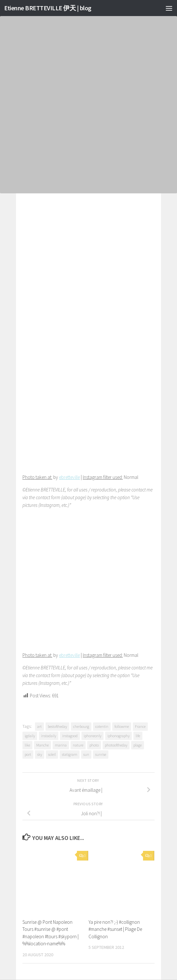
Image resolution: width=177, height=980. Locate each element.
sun (86, 754)
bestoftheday (57, 726)
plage (138, 745)
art (39, 726)
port (28, 754)
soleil (52, 754)
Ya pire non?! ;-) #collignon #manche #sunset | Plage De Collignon (115, 929)
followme (122, 726)
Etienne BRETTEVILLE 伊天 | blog (51, 8)
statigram (70, 754)
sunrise (101, 754)
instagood (70, 736)
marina (61, 745)
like (27, 745)
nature (78, 745)
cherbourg (81, 726)
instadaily (49, 736)
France (140, 726)
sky (40, 754)
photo (94, 745)
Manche (42, 745)
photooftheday (116, 745)
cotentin (102, 726)
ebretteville (69, 477)
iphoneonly (93, 736)
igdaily (30, 736)
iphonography (118, 736)
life (138, 736)
